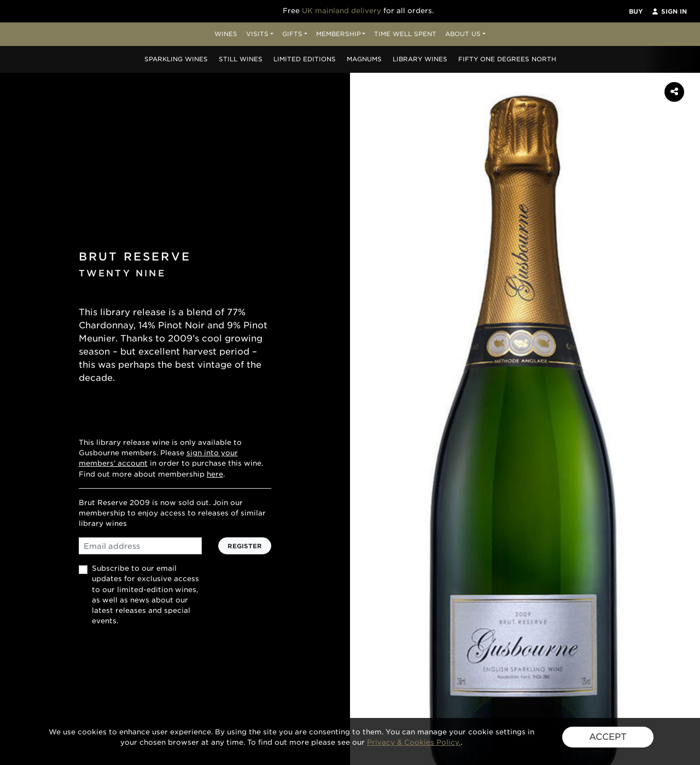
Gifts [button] (292, 34)
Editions (305, 59)
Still (241, 59)
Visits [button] (257, 34)
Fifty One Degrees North (507, 59)
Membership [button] (339, 34)
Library (420, 59)
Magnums (364, 59)
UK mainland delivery (342, 11)
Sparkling (176, 59)
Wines (226, 34)
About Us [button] (463, 34)
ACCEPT (608, 737)
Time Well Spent (405, 34)
